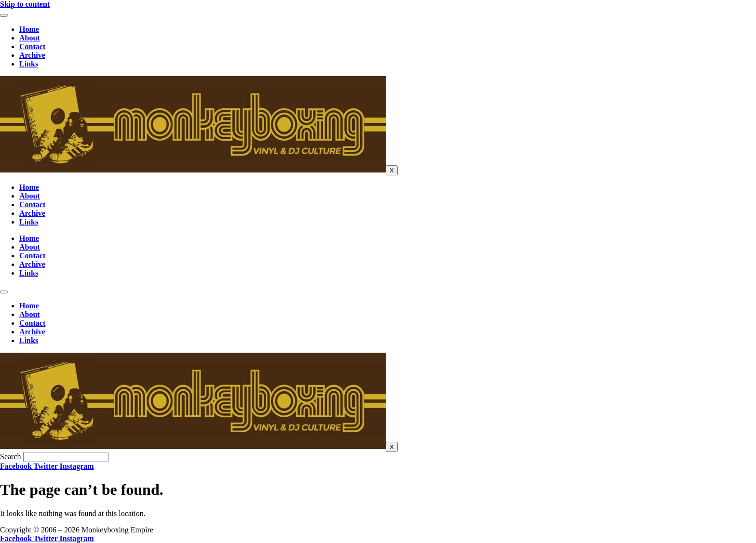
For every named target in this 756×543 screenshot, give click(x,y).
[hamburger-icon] (4, 15)
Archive (32, 55)
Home (29, 29)
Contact (32, 46)
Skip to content (25, 4)
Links (29, 64)
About (30, 38)
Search (11, 457)
